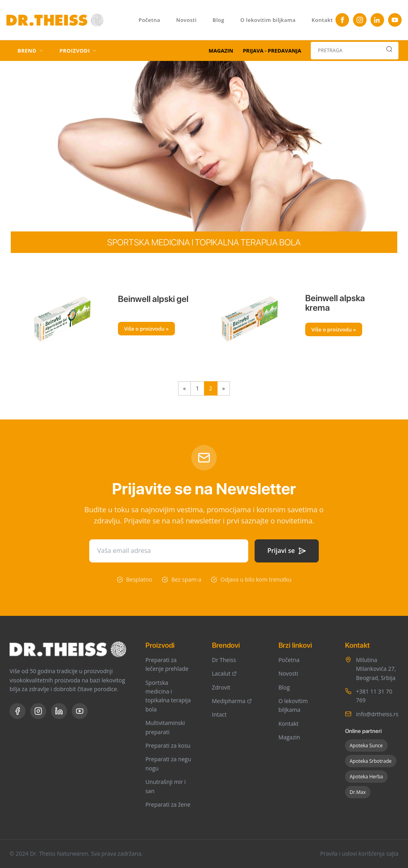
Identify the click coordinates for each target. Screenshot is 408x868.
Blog (219, 20)
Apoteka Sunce (366, 746)
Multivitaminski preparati (165, 727)
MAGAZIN (221, 51)
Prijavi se (287, 551)
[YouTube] (395, 20)
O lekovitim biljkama (268, 20)
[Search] (389, 51)
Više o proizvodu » (147, 329)
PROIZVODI (78, 51)
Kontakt (322, 20)
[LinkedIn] (59, 711)
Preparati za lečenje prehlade (167, 664)
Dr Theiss (224, 660)
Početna (149, 20)
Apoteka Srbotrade (371, 761)
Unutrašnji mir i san (166, 786)
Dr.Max (358, 792)
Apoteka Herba (367, 777)
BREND (30, 51)
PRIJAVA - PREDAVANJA (272, 51)
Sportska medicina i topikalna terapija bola (168, 696)
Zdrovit (221, 687)
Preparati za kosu (168, 746)
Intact (219, 714)
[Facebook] (342, 20)
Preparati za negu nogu (168, 763)
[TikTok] (377, 20)
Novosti (186, 20)
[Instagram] (360, 20)
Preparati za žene (168, 804)
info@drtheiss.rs (377, 714)
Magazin (289, 737)
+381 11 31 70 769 (374, 696)
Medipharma (232, 701)
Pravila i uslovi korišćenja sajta (359, 853)
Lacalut (225, 673)
